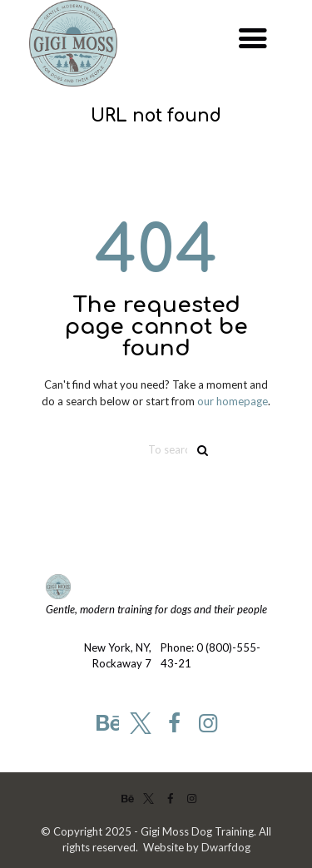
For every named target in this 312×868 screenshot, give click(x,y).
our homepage (233, 401)
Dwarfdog (226, 847)
